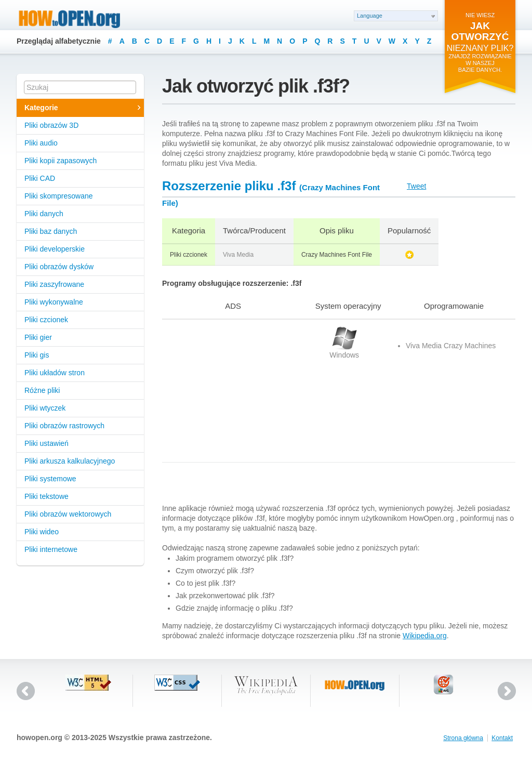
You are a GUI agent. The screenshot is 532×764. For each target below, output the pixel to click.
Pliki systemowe (50, 479)
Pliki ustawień (46, 443)
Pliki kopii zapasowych (61, 161)
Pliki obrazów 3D (51, 125)
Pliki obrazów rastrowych (64, 426)
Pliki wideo (42, 532)
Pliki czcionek (46, 320)
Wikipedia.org (425, 636)
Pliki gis (37, 355)
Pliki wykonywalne (54, 302)
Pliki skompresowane (59, 196)
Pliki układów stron (55, 373)
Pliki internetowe (51, 549)
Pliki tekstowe (46, 496)
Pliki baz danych (51, 231)
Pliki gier (38, 337)
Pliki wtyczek (45, 408)
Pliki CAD (40, 178)
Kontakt (502, 738)
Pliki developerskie (55, 249)
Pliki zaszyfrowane (54, 284)
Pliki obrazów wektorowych (68, 514)
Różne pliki (42, 390)
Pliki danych (44, 214)
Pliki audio (41, 143)
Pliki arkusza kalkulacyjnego (70, 461)
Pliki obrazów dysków (59, 267)
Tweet (416, 186)
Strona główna (463, 738)
